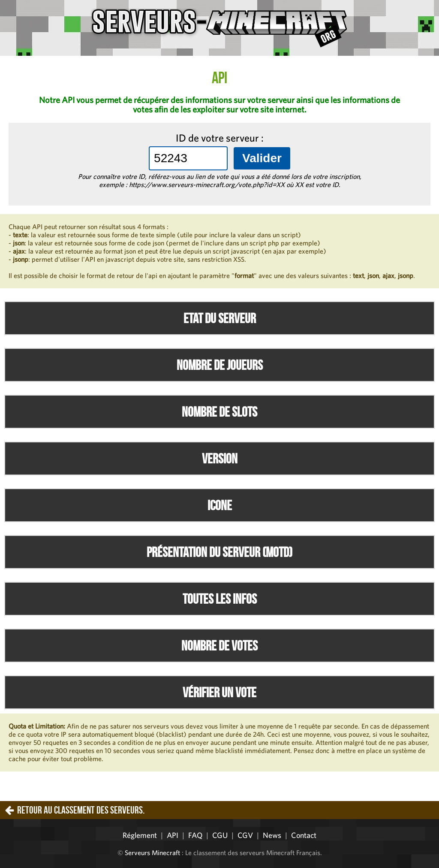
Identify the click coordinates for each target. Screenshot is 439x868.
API (173, 835)
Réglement (140, 835)
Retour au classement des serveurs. (81, 810)
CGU (220, 835)
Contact (304, 835)
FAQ (195, 835)
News (272, 835)
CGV (245, 835)
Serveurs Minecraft (152, 853)
